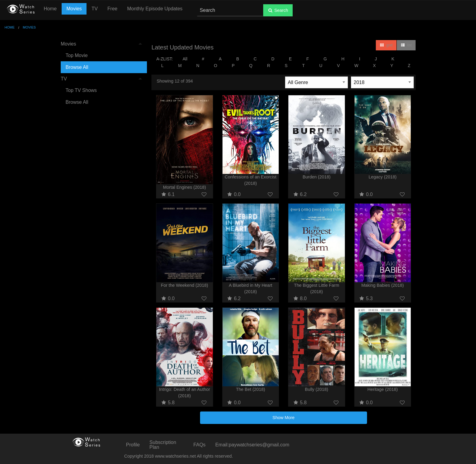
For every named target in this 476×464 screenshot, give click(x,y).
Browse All (77, 67)
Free (112, 9)
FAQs (199, 445)
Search (278, 10)
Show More (284, 418)
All (185, 59)
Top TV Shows (81, 90)
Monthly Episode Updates (155, 9)
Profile (133, 445)
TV (94, 9)
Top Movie (77, 55)
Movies (74, 9)
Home (50, 9)
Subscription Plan (163, 445)
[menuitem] (101, 56)
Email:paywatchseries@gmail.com (252, 445)
